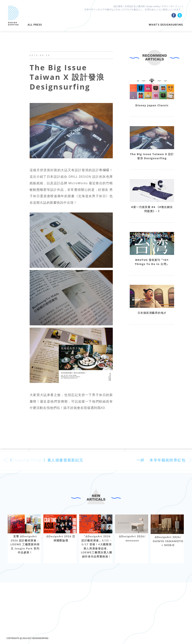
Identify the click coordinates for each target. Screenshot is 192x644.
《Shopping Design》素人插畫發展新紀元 (46, 460)
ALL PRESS (35, 25)
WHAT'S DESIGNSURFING (166, 25)
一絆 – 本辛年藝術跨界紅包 (161, 460)
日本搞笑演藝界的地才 (152, 313)
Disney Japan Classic (152, 105)
